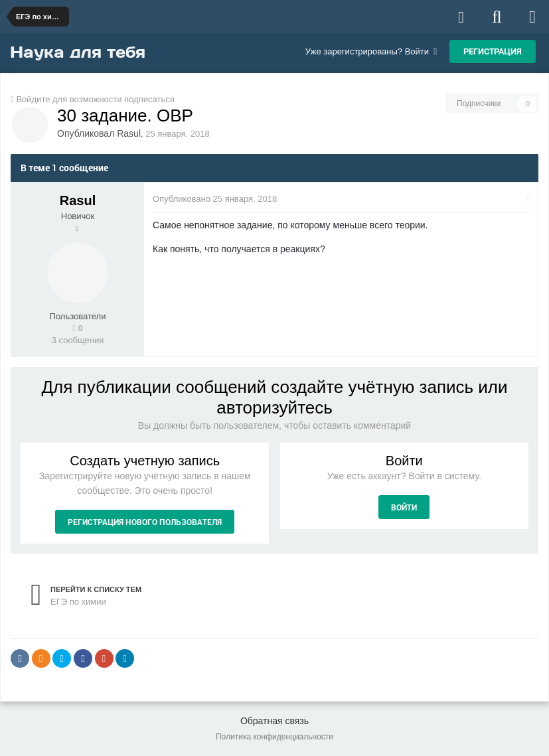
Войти (404, 507)
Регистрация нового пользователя (145, 522)
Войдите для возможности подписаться (95, 99)
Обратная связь (274, 721)
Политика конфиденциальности (274, 737)
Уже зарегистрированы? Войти (371, 51)
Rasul (129, 133)
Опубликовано (216, 199)
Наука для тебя (78, 52)
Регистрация (493, 51)
